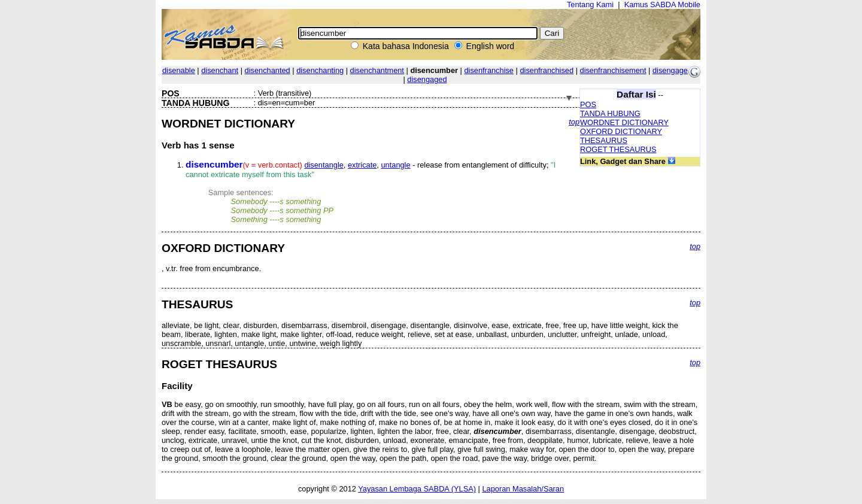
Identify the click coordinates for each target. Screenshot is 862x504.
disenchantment (377, 70)
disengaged (427, 79)
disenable (179, 70)
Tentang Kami (590, 4)
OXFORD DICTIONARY (621, 131)
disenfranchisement (613, 70)
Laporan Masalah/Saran (523, 489)
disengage (670, 70)
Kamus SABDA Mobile (662, 4)
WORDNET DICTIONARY (624, 122)
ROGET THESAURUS (618, 149)
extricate (362, 165)
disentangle (324, 165)
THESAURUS (604, 140)
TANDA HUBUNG (610, 113)
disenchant (220, 70)
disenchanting (320, 70)
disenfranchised (547, 70)
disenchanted (268, 70)
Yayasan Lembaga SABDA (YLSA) (417, 489)
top (574, 122)
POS (588, 104)
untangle (395, 165)
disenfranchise (489, 70)
